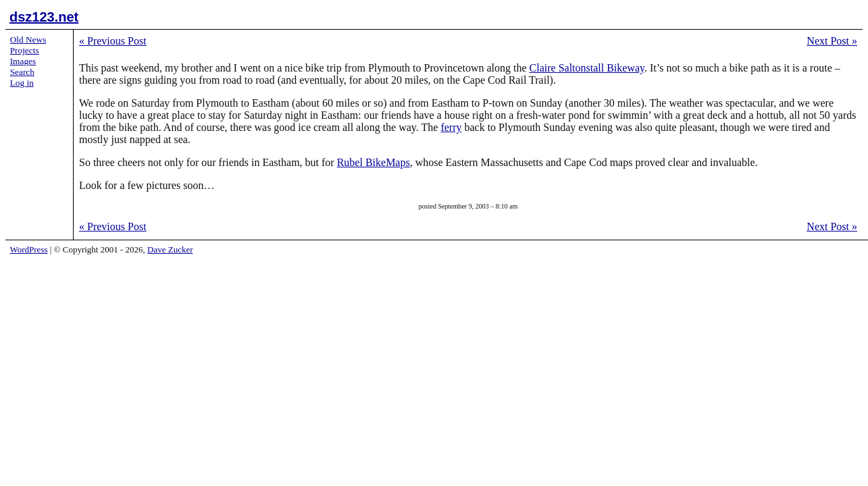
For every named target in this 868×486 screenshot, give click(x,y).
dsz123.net (44, 17)
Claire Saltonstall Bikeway (587, 68)
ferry (451, 127)
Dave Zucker (170, 249)
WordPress (29, 249)
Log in (22, 83)
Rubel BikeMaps (374, 162)
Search (22, 72)
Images (23, 61)
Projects (25, 50)
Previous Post (113, 41)
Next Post (832, 41)
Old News (28, 39)
